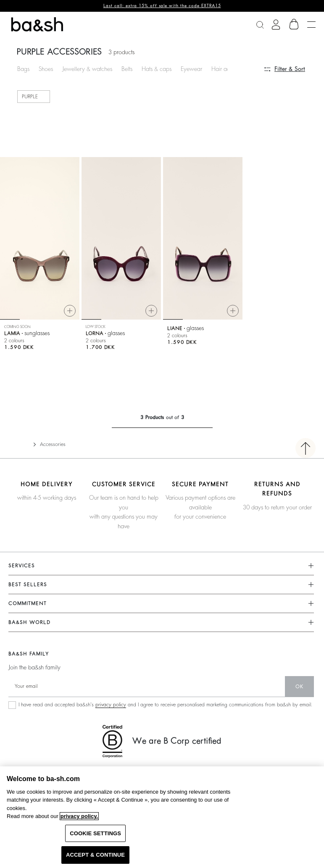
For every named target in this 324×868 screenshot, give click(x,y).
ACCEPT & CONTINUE (95, 855)
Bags (23, 69)
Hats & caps (157, 69)
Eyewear (191, 69)
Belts (127, 69)
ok (299, 687)
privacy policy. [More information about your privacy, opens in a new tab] (79, 816)
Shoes (46, 69)
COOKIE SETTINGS (95, 833)
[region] (162, 817)
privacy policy (111, 705)
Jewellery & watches (87, 69)
